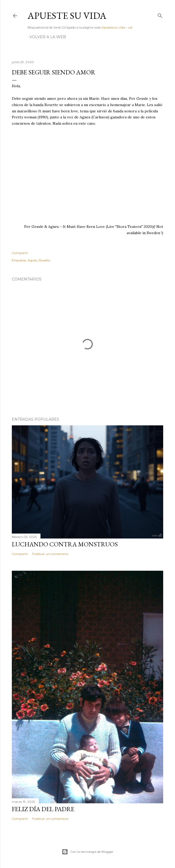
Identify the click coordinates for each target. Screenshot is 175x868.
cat (130, 27)
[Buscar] (160, 15)
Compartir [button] (20, 253)
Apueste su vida (67, 16)
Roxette (44, 260)
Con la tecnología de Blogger (88, 852)
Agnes (32, 260)
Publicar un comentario (50, 554)
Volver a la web (48, 37)
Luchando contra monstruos (65, 544)
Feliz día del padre (43, 809)
